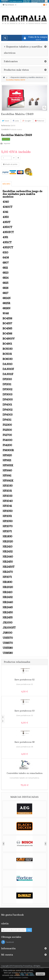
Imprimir (7, 143)
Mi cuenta (7, 955)
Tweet (6, 121)
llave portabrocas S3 (24, 711)
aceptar (40, 974)
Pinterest (40, 121)
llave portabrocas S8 (24, 742)
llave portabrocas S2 (24, 680)
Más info (6, 184)
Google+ (27, 121)
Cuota (16, 121)
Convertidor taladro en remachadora (25, 773)
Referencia (6, 126)
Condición (5, 129)
